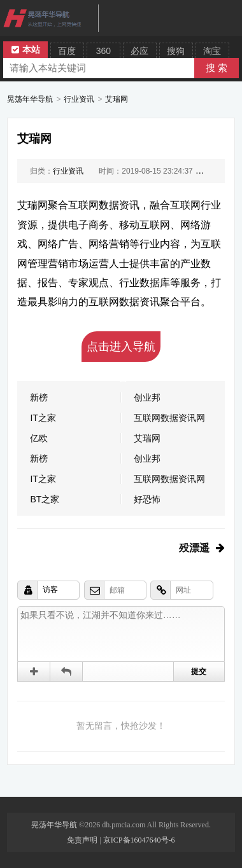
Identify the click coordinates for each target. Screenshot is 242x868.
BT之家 (45, 499)
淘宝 (212, 51)
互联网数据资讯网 (169, 418)
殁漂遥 (194, 548)
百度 (67, 51)
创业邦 (147, 397)
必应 (139, 51)
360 (103, 51)
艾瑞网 (117, 99)
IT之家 (43, 418)
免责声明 (82, 840)
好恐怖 (147, 499)
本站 (26, 50)
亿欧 (39, 438)
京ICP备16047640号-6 (139, 840)
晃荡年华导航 (30, 99)
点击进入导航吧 (121, 351)
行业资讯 (79, 99)
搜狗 (176, 51)
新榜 (39, 397)
